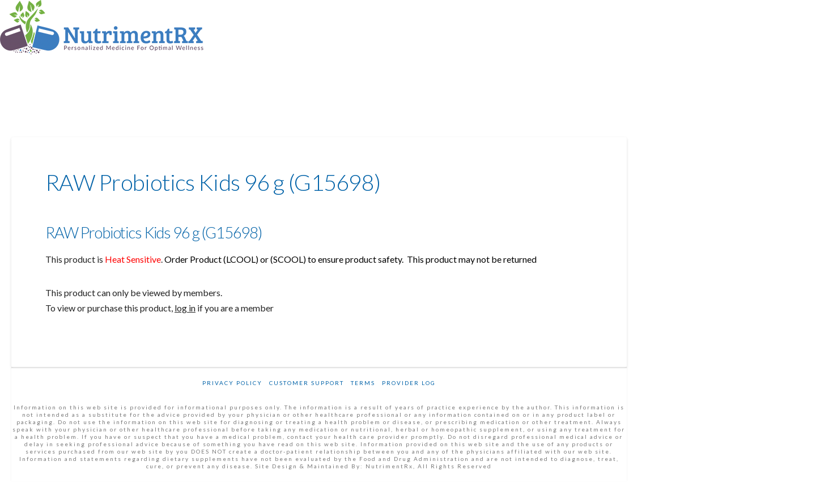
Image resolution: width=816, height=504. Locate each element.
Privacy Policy (232, 383)
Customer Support (307, 383)
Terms (363, 383)
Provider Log (409, 383)
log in (185, 308)
